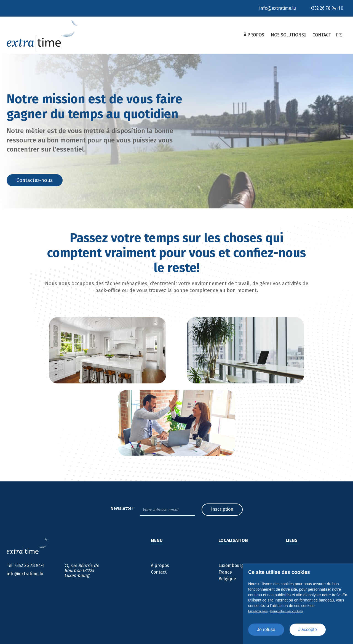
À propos (254, 35)
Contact (322, 35)
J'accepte (308, 630)
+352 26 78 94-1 (325, 8)
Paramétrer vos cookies (287, 611)
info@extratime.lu (278, 8)
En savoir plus (258, 611)
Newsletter (122, 508)
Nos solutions (287, 35)
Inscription (222, 509)
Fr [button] (338, 35)
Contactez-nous (35, 180)
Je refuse (266, 630)
